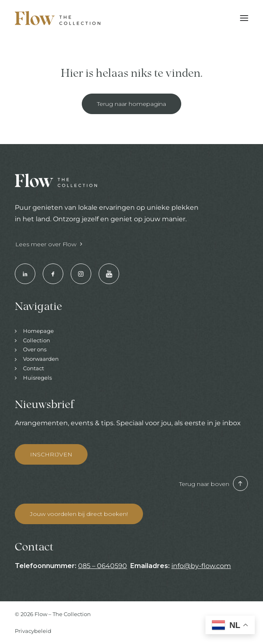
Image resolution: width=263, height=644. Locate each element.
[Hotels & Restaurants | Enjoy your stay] (58, 18)
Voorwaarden (41, 359)
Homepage (38, 331)
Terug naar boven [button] (213, 484)
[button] (244, 18)
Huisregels (37, 378)
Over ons (35, 349)
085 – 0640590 (103, 566)
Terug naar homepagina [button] (131, 104)
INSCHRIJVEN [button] (51, 454)
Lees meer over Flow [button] (49, 244)
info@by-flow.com (201, 566)
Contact (33, 368)
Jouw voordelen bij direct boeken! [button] (79, 514)
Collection (37, 340)
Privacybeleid (33, 631)
